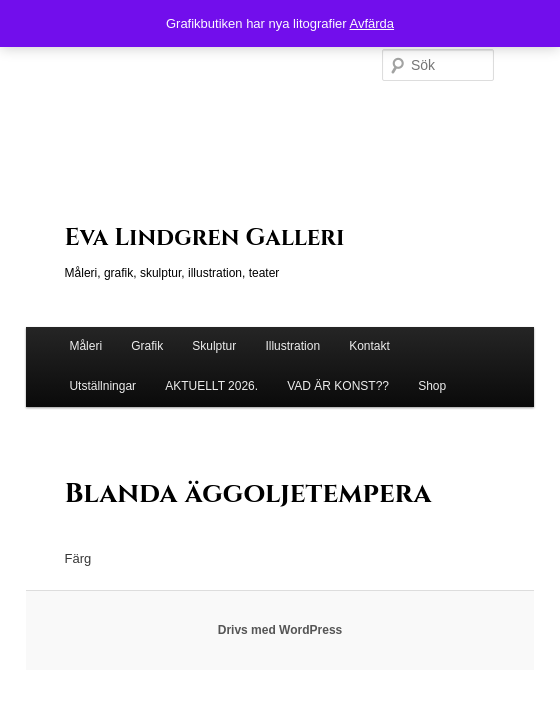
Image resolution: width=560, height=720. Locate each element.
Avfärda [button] (371, 23)
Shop (432, 386)
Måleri (85, 346)
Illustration (292, 346)
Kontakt (369, 346)
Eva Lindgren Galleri (205, 238)
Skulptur (214, 346)
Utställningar (102, 386)
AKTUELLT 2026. (211, 386)
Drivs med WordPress (280, 630)
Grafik (147, 346)
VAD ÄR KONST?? (338, 386)
